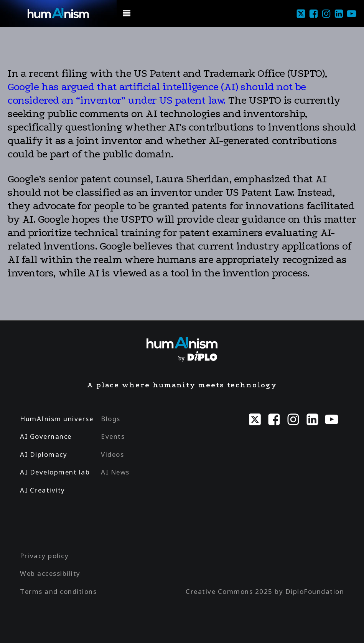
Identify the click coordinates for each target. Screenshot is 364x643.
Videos (112, 454)
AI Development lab (55, 472)
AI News (115, 472)
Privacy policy (44, 556)
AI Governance (46, 436)
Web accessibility (50, 573)
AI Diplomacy (44, 454)
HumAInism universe (57, 419)
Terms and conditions (58, 591)
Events (113, 436)
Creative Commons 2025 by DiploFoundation (265, 591)
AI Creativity (43, 490)
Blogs (111, 419)
